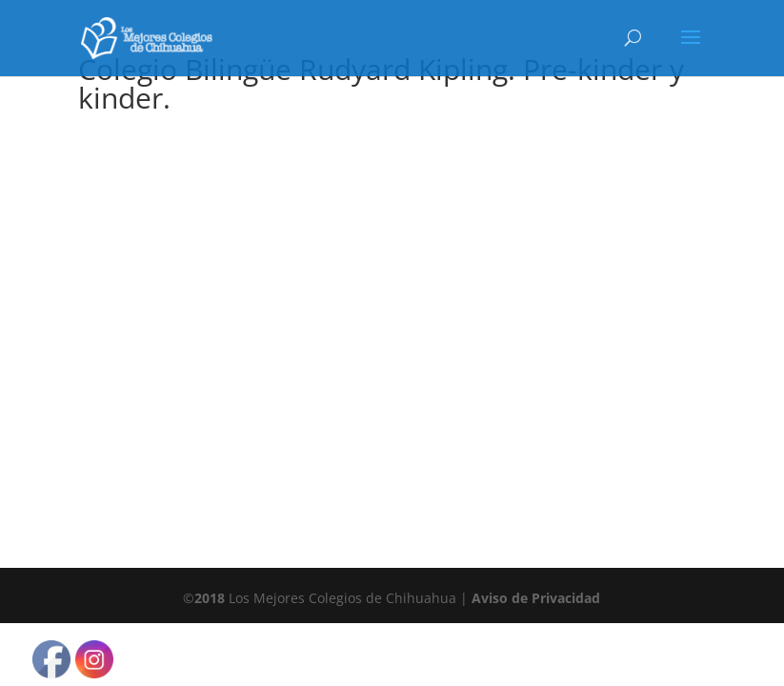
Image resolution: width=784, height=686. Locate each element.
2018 (210, 598)
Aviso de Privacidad (536, 598)
